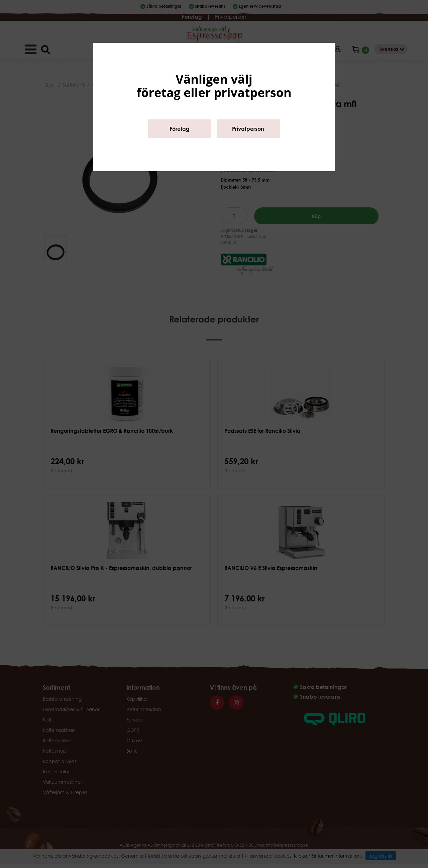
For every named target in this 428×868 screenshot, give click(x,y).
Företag (180, 129)
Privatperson (248, 129)
